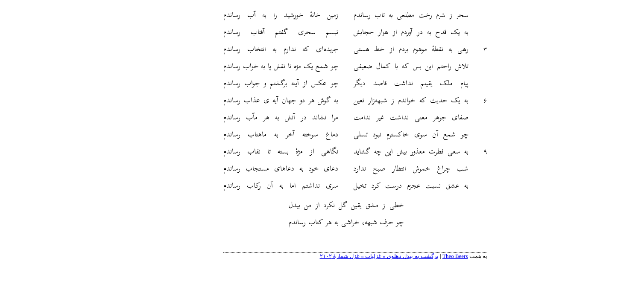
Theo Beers (422, 256)
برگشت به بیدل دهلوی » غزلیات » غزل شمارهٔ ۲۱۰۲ (346, 256)
